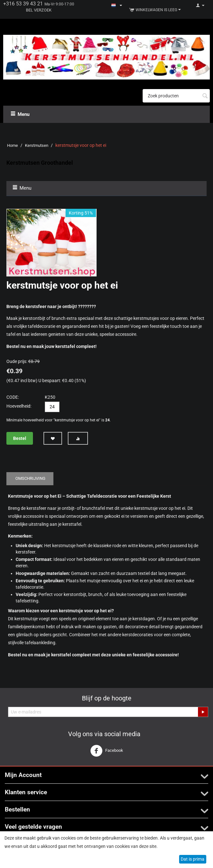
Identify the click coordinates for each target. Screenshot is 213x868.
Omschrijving (30, 478)
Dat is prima (193, 859)
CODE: (13, 397)
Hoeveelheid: (19, 406)
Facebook (107, 751)
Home (12, 145)
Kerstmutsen (37, 145)
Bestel (20, 438)
